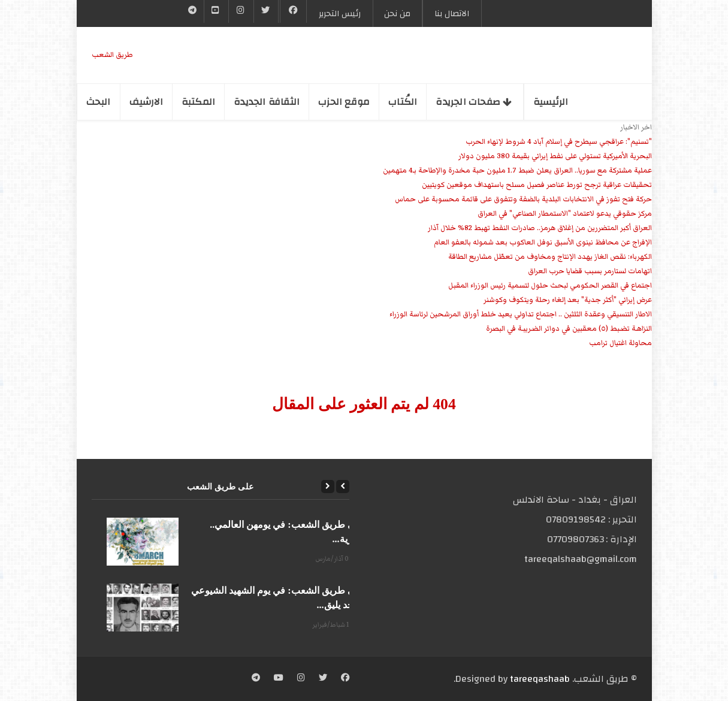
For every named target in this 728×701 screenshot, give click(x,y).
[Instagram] (301, 679)
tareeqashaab (540, 679)
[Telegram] (193, 11)
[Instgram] (241, 11)
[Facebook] (293, 11)
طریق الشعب (112, 55)
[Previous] (343, 487)
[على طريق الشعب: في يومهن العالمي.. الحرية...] (143, 542)
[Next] (328, 487)
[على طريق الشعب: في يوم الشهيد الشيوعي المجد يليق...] (143, 608)
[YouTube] (216, 11)
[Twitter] (266, 11)
